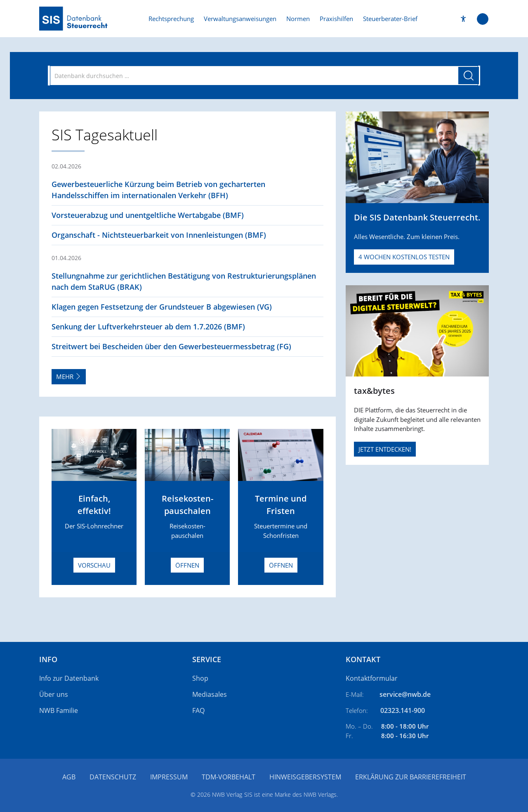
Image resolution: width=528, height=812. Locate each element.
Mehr (69, 376)
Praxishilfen (336, 19)
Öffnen (187, 565)
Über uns (54, 694)
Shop (200, 678)
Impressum (169, 777)
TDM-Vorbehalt (229, 777)
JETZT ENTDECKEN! (385, 449)
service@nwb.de (405, 694)
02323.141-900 (403, 710)
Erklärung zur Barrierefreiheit (411, 777)
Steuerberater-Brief (390, 19)
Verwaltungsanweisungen (240, 19)
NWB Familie (59, 710)
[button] (463, 19)
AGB (69, 777)
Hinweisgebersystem (305, 777)
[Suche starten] (469, 76)
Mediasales (210, 694)
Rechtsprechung (171, 19)
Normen (298, 19)
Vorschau (94, 565)
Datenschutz (113, 777)
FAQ (198, 710)
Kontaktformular (372, 678)
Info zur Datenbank (69, 678)
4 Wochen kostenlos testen (404, 257)
